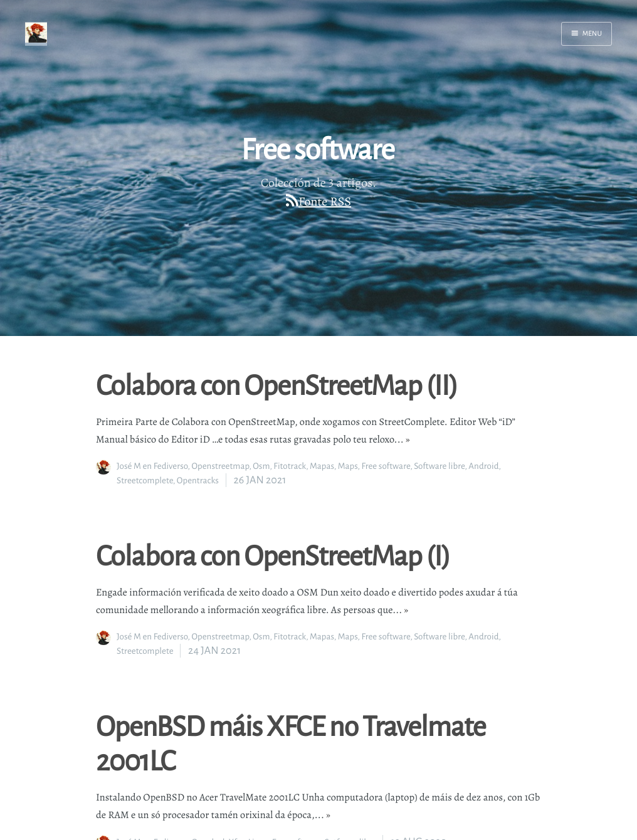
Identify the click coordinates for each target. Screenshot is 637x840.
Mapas (322, 466)
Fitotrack (290, 466)
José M (129, 466)
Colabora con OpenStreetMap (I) (273, 555)
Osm (261, 466)
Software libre (439, 466)
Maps (348, 466)
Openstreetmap (220, 466)
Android (483, 466)
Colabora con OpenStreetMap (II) (276, 384)
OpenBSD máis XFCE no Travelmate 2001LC (291, 743)
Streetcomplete (145, 480)
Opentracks (198, 480)
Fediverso (171, 466)
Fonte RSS (325, 202)
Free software (386, 466)
